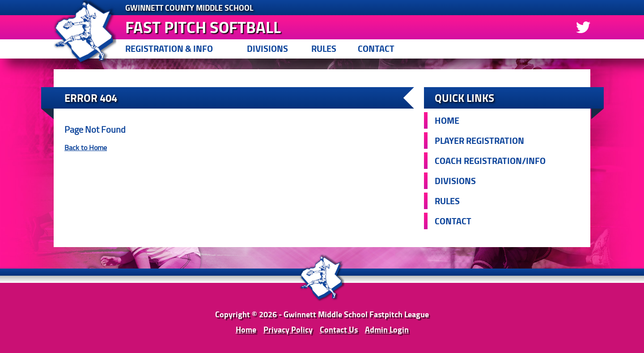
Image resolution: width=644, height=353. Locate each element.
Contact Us (339, 329)
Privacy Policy (288, 329)
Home (447, 120)
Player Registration (479, 141)
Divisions (267, 48)
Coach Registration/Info (490, 161)
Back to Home (86, 147)
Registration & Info (169, 48)
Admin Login (387, 329)
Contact (376, 48)
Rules (324, 48)
